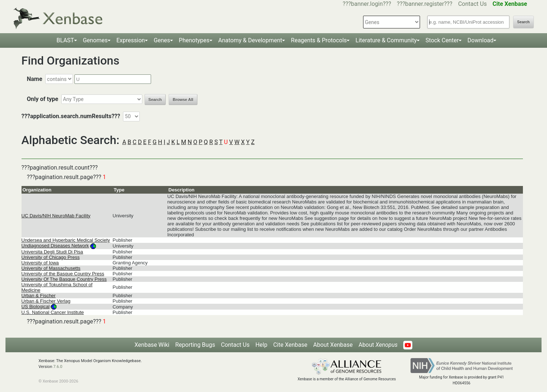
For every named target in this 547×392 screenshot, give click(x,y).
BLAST (65, 40)
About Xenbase (333, 345)
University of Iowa (40, 263)
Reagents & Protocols (319, 40)
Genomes (95, 40)
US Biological (36, 306)
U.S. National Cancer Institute (53, 312)
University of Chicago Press (51, 257)
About (378, 345)
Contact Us (472, 4)
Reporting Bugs (195, 345)
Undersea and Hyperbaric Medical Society (66, 240)
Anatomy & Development (250, 40)
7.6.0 (58, 367)
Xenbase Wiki (152, 345)
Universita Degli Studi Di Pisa (52, 252)
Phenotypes (194, 40)
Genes (162, 40)
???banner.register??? (425, 4)
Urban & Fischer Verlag (46, 301)
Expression (131, 40)
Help (261, 345)
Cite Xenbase (290, 345)
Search (523, 22)
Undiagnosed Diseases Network (55, 246)
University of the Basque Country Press (63, 274)
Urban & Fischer (39, 296)
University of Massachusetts (51, 268)
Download (480, 40)
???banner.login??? (367, 4)
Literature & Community (386, 40)
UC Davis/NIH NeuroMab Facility (56, 216)
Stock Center (442, 40)
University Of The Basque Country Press (64, 279)
